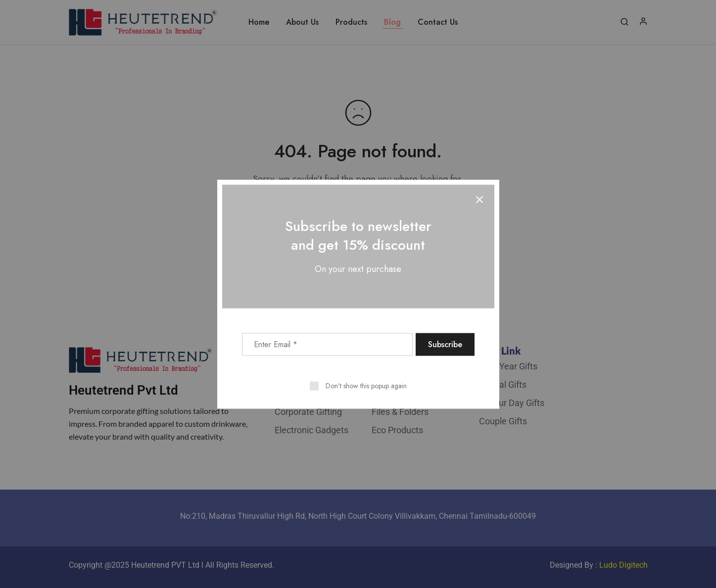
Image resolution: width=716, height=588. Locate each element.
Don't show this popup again (366, 385)
